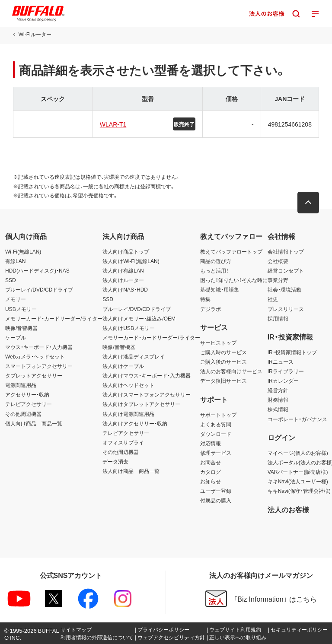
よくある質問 (216, 424)
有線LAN (15, 261)
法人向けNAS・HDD (125, 289)
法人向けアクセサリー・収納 (135, 423)
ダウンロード (216, 434)
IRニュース (281, 362)
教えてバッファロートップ (231, 251)
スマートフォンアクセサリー (39, 366)
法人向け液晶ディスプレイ (134, 356)
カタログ (211, 472)
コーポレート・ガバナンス (297, 419)
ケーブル (16, 337)
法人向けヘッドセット (128, 385)
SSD (11, 280)
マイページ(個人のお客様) (298, 453)
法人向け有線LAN (123, 270)
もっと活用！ (214, 270)
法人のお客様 (288, 509)
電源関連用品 (21, 385)
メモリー (16, 299)
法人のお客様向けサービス (231, 371)
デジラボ (211, 309)
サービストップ (218, 343)
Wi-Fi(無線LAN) (23, 251)
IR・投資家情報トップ (292, 352)
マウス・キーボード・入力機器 (39, 347)
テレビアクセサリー (29, 404)
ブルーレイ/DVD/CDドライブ (39, 289)
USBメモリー (21, 309)
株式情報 (278, 409)
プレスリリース (286, 309)
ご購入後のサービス (223, 362)
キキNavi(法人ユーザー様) (298, 481)
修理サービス (216, 453)
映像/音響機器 (21, 328)
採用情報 (278, 318)
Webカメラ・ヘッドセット (35, 356)
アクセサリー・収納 (27, 394)
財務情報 (278, 400)
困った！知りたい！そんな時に (234, 280)
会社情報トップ (286, 251)
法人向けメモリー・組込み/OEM (139, 318)
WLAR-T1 (113, 124)
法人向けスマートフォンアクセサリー (147, 394)
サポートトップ (218, 415)
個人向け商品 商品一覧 (34, 423)
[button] (308, 203)
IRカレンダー (283, 381)
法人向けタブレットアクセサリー (141, 404)
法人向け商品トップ (126, 251)
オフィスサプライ (123, 442)
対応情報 (211, 443)
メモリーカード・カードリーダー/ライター (54, 318)
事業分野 (278, 280)
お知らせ (211, 481)
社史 (273, 299)
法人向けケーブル (123, 366)
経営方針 (278, 390)
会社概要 (278, 261)
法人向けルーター (123, 280)
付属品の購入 (216, 500)
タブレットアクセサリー (34, 375)
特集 (205, 299)
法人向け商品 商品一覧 (131, 471)
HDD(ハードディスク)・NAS (37, 270)
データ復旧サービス (223, 381)
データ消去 (115, 461)
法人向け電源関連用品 (128, 414)
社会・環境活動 (284, 289)
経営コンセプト (286, 270)
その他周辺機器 (23, 414)
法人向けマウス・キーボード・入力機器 (147, 375)
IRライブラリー (286, 371)
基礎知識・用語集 (220, 289)
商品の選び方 (216, 261)
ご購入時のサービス (223, 352)
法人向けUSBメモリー (129, 328)
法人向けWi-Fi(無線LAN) (131, 261)
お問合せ (211, 462)
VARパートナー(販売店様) (298, 472)
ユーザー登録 (216, 491)
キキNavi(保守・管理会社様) (299, 491)
